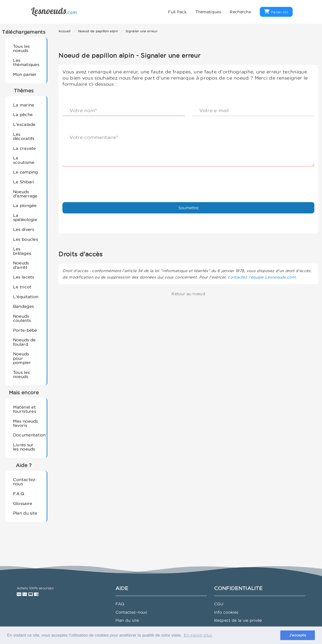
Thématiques (208, 12)
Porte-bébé (25, 330)
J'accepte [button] (298, 635)
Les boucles (26, 239)
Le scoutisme (24, 160)
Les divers (24, 229)
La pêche (23, 114)
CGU (219, 604)
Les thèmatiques (26, 62)
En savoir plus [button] (198, 635)
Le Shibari (24, 182)
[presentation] (100, 180)
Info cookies (226, 612)
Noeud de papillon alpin (98, 31)
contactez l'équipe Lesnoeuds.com (262, 277)
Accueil (64, 31)
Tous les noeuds (21, 48)
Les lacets (24, 277)
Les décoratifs (24, 136)
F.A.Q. (19, 494)
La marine (24, 105)
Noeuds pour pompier (22, 358)
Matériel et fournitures (25, 409)
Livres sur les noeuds (24, 447)
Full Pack (177, 12)
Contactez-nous (25, 482)
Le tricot (22, 287)
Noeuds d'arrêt (21, 265)
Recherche (240, 12)
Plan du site (25, 513)
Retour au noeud (188, 294)
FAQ (120, 604)
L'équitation (26, 297)
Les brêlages (22, 251)
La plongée (25, 205)
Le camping (26, 172)
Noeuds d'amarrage (25, 194)
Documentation (28, 435)
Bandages (23, 306)
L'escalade (24, 124)
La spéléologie (25, 217)
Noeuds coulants (22, 318)
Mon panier (25, 74)
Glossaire (23, 503)
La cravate (25, 148)
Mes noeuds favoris (26, 423)
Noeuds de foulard (24, 342)
